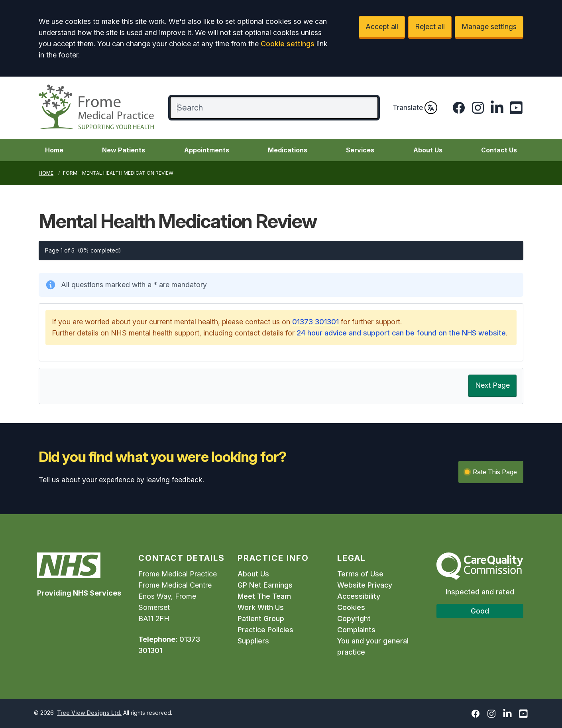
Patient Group (261, 619)
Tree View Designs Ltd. (89, 713)
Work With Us (261, 607)
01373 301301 (315, 322)
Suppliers (253, 641)
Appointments (207, 150)
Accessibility (359, 596)
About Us (428, 150)
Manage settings (489, 27)
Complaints (356, 630)
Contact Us (499, 150)
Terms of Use (360, 574)
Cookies (351, 607)
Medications (288, 150)
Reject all (430, 27)
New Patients (124, 150)
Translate (415, 108)
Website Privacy (365, 585)
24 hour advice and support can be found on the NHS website (401, 333)
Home (54, 150)
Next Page (492, 385)
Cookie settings (288, 44)
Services (360, 150)
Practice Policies (265, 630)
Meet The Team (264, 596)
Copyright (354, 619)
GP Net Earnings (265, 585)
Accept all (382, 27)
